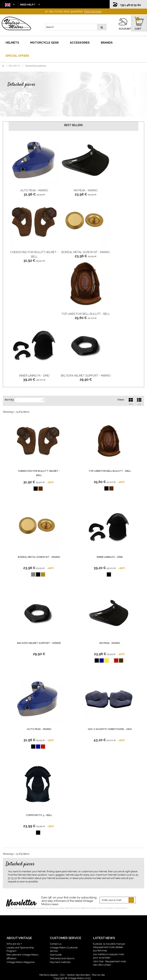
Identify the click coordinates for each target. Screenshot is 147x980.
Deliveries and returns (62, 958)
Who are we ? (14, 944)
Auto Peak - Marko (34, 190)
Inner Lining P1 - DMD (34, 376)
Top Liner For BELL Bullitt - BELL (86, 314)
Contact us (56, 944)
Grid (131, 401)
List (139, 401)
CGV (63, 975)
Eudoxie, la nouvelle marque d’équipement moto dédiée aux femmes (109, 947)
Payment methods (60, 962)
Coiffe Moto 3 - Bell (39, 815)
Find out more (93, 11)
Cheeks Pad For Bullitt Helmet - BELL (39, 473)
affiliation (11, 958)
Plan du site (98, 975)
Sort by (9, 400)
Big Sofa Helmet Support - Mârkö (86, 376)
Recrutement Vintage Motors (23, 955)
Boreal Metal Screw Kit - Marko (86, 252)
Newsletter (21, 903)
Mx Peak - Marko (86, 190)
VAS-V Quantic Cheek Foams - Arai (110, 729)
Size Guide (56, 955)
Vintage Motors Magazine (21, 962)
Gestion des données (78, 975)
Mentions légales (49, 975)
